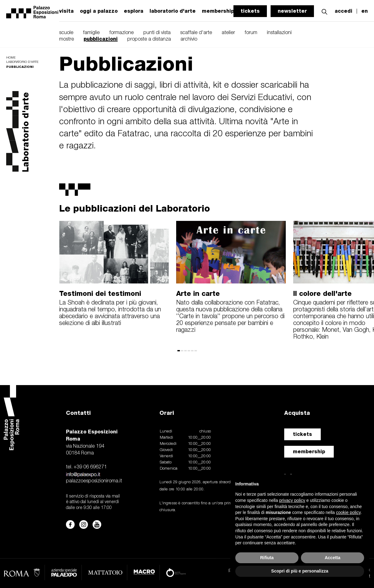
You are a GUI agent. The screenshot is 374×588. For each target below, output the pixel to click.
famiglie (91, 33)
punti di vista (157, 33)
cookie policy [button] (348, 512)
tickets (250, 11)
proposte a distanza (149, 39)
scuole (66, 33)
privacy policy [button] (292, 500)
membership (309, 452)
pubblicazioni (101, 39)
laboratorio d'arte (173, 11)
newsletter (292, 11)
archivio (189, 39)
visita (66, 11)
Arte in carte (198, 293)
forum (251, 33)
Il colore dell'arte (322, 293)
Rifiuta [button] (267, 558)
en (365, 11)
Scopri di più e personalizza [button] (300, 571)
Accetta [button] (333, 558)
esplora (134, 11)
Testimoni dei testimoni (100, 293)
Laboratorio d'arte (22, 62)
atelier (228, 33)
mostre (67, 39)
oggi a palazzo (99, 11)
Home (11, 58)
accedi (344, 11)
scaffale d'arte (196, 33)
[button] (324, 11)
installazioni (279, 33)
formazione (122, 33)
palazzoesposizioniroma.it (94, 481)
